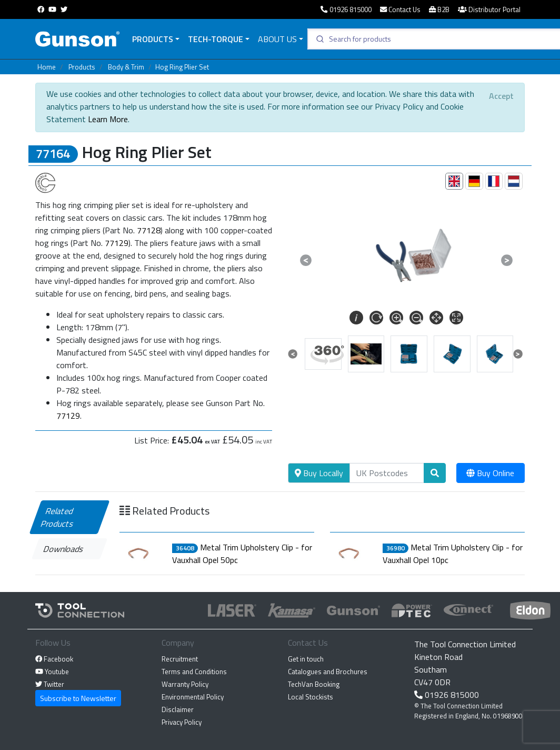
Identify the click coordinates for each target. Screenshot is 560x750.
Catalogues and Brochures (328, 672)
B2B (439, 9)
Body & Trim (126, 67)
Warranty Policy (185, 684)
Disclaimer (178, 709)
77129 (117, 243)
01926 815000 (346, 9)
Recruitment (180, 659)
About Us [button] (277, 39)
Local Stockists (311, 697)
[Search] (387, 473)
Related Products (58, 517)
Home (47, 67)
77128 (149, 230)
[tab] (454, 181)
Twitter (50, 684)
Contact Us (400, 9)
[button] (306, 260)
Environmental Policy (193, 697)
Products (153, 39)
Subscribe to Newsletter (78, 698)
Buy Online (490, 473)
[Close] (501, 96)
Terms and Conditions (194, 672)
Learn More (108, 119)
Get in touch (306, 659)
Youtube (52, 672)
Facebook (54, 659)
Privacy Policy (182, 722)
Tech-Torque (216, 39)
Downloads (64, 549)
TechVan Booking (314, 684)
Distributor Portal (489, 9)
